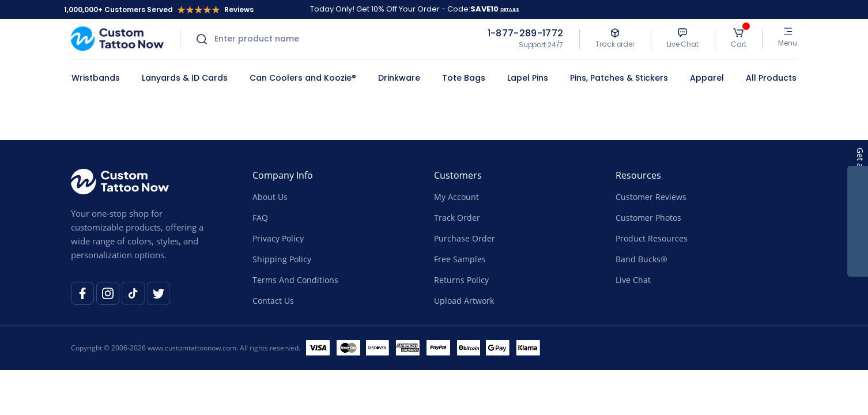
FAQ (260, 218)
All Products (771, 78)
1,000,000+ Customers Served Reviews (159, 10)
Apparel (707, 78)
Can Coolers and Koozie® (303, 78)
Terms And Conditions (295, 280)
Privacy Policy (278, 238)
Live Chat (633, 280)
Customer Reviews (651, 197)
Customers (458, 175)
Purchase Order (465, 238)
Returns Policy (461, 280)
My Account (456, 197)
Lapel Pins (528, 78)
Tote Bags (464, 78)
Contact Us (273, 301)
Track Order (457, 218)
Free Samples (460, 259)
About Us (270, 197)
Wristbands (96, 78)
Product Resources (652, 238)
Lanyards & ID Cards (185, 78)
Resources (638, 175)
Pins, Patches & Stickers (619, 78)
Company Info (283, 175)
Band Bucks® (641, 259)
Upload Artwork (464, 301)
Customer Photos (648, 218)
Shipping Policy (282, 259)
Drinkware (399, 78)
